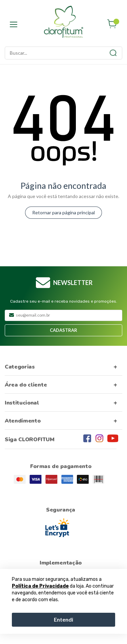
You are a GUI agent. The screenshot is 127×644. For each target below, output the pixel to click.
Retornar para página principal (63, 212)
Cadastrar (63, 330)
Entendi (63, 619)
